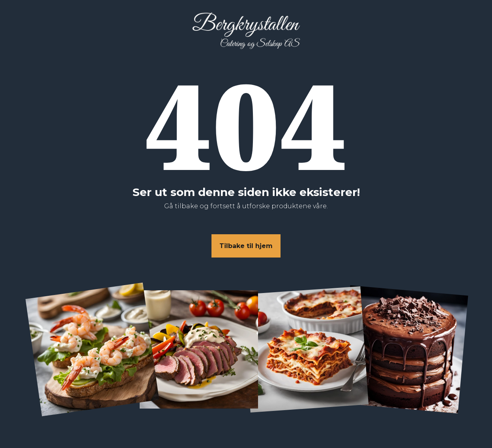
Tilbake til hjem (246, 246)
